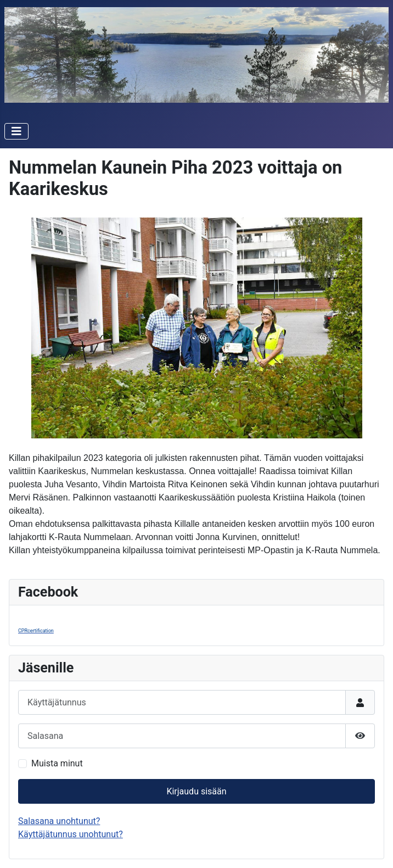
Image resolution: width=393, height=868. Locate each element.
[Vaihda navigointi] (16, 131)
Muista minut (57, 763)
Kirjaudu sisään (196, 791)
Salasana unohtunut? (59, 821)
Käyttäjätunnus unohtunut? (71, 834)
